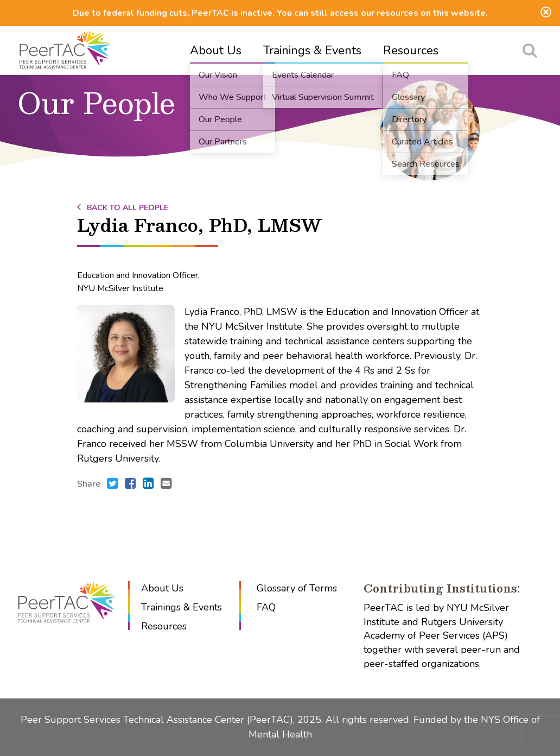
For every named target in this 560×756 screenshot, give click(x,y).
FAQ (266, 607)
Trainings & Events (312, 51)
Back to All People (123, 208)
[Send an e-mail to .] (166, 484)
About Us (216, 51)
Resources (411, 51)
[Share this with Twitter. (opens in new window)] (113, 484)
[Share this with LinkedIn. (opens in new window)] (148, 484)
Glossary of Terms (297, 588)
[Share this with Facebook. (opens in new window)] (131, 484)
